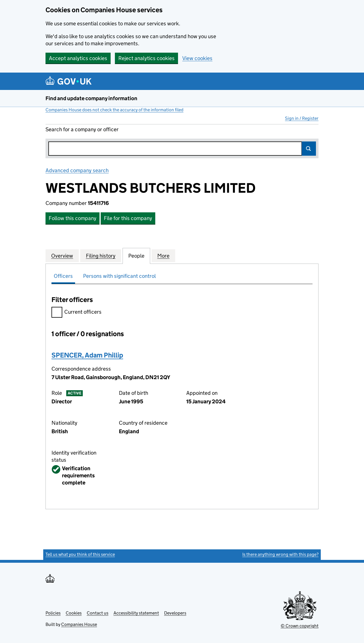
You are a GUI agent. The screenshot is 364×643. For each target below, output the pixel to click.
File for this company (128, 218)
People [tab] (136, 256)
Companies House (79, 624)
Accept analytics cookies (78, 58)
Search (309, 149)
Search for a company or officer (82, 129)
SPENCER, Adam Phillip (87, 355)
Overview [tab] (62, 256)
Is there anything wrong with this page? (280, 554)
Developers (175, 613)
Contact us (98, 613)
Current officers (76, 313)
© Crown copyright (300, 626)
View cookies (197, 58)
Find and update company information (91, 98)
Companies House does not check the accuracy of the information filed (114, 110)
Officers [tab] (63, 276)
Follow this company (73, 218)
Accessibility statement (136, 613)
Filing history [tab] (101, 256)
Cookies (74, 613)
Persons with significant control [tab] (119, 276)
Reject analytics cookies (146, 58)
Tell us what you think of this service (80, 554)
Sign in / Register (302, 118)
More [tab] (163, 256)
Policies (53, 613)
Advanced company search (77, 170)
